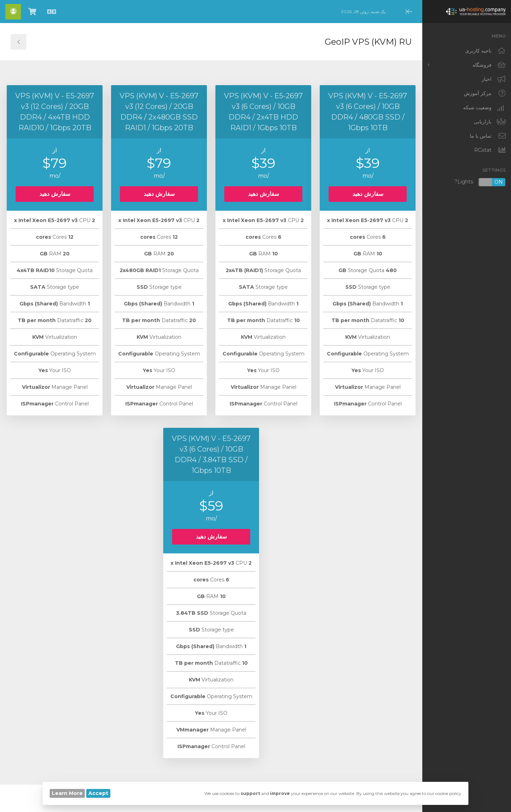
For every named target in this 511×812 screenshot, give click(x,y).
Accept (98, 793)
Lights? (480, 182)
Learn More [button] (67, 793)
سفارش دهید (368, 194)
